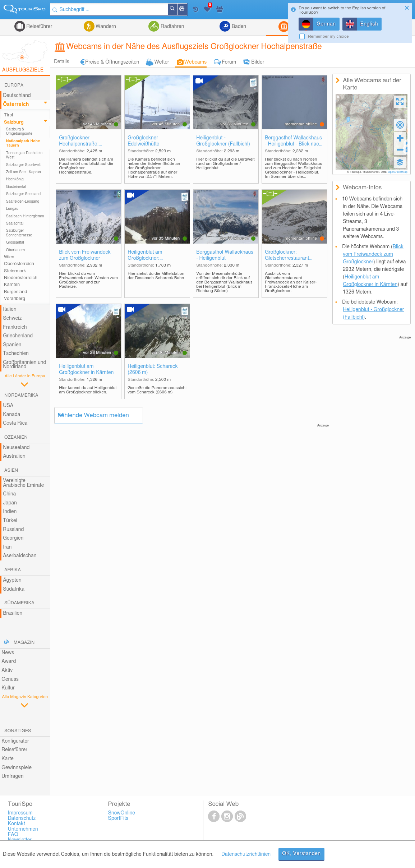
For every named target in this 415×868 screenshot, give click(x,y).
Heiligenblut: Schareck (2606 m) (153, 370)
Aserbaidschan (20, 556)
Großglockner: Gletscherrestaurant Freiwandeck (287, 256)
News (8, 653)
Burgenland (15, 292)
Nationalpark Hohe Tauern (23, 143)
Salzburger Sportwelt (24, 165)
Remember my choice (328, 36)
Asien (11, 470)
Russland (13, 530)
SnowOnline (122, 813)
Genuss (10, 679)
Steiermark (15, 271)
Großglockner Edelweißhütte (143, 141)
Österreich (16, 105)
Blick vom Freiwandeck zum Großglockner (85, 255)
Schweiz (12, 318)
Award (9, 661)
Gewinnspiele (17, 768)
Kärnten (12, 285)
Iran (7, 547)
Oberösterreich (19, 264)
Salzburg (14, 122)
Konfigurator (15, 741)
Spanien (12, 345)
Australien (14, 456)
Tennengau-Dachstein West (24, 155)
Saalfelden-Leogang (23, 202)
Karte (8, 759)
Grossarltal (15, 243)
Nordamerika (21, 395)
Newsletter (20, 840)
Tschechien (16, 354)
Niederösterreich (21, 278)
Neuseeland (16, 448)
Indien (10, 512)
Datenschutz (22, 818)
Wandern (105, 27)
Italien (10, 309)
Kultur (8, 688)
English (369, 24)
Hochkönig (15, 179)
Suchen (177, 9)
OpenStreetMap (398, 172)
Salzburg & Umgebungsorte (19, 131)
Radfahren (172, 27)
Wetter (162, 62)
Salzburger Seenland (24, 194)
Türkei (10, 521)
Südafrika (14, 589)
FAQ (13, 835)
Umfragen (12, 776)
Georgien (13, 538)
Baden (238, 27)
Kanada (11, 415)
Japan (10, 503)
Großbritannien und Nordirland (24, 365)
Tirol (8, 115)
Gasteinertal (16, 187)
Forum (229, 62)
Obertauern (16, 250)
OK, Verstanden (301, 854)
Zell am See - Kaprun (24, 172)
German (326, 24)
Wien (9, 257)
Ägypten (12, 580)
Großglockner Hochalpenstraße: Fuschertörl (79, 141)
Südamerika (19, 603)
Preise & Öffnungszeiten (112, 62)
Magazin (24, 643)
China (9, 494)
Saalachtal (15, 223)
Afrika (13, 570)
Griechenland (18, 336)
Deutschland (17, 96)
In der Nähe (186, 10)
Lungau (12, 209)
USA (8, 406)
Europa (14, 85)
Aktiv (7, 670)
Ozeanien (16, 437)
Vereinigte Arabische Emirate (23, 483)
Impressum (20, 813)
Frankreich (15, 327)
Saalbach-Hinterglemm (25, 216)
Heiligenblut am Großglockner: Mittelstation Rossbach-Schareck (154, 256)
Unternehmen (23, 829)
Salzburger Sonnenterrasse (19, 233)
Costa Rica (15, 423)
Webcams (195, 62)
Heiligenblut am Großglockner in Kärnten (86, 370)
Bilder (258, 62)
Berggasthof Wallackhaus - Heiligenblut (225, 255)
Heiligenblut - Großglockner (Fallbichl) (223, 141)
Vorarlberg (15, 299)
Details (62, 62)
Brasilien (13, 613)
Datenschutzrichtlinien (246, 854)
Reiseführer (39, 27)
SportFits (118, 818)
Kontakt (17, 824)
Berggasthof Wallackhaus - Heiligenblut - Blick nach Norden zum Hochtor (293, 141)
